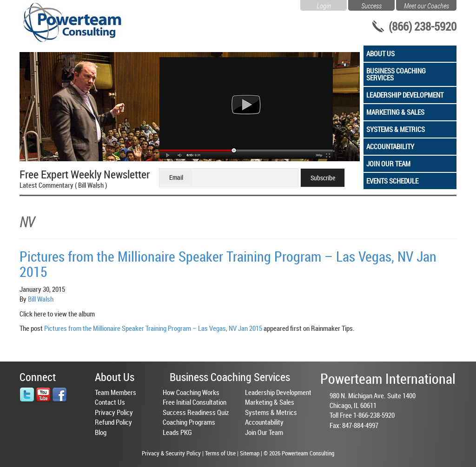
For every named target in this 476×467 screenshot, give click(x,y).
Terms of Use (220, 453)
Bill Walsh (41, 299)
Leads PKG (177, 432)
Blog (101, 432)
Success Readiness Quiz (196, 412)
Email (176, 177)
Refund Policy (113, 422)
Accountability (390, 146)
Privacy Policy (114, 412)
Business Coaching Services (396, 74)
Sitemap (250, 453)
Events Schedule (392, 181)
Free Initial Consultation (195, 402)
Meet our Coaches (426, 5)
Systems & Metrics (396, 129)
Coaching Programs (189, 422)
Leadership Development (405, 95)
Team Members (116, 392)
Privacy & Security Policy (171, 453)
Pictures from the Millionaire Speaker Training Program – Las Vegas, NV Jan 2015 (228, 264)
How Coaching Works (191, 392)
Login (324, 5)
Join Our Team (388, 164)
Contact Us (110, 402)
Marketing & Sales (395, 112)
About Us (380, 53)
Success (371, 5)
